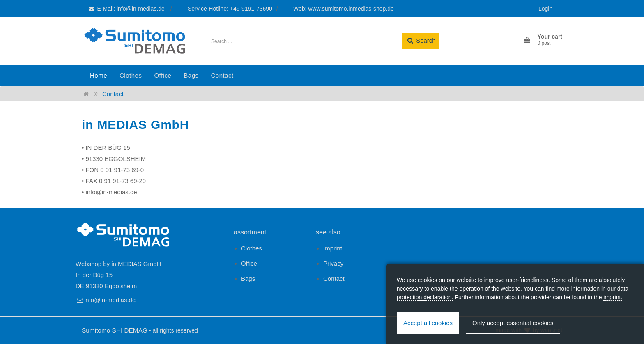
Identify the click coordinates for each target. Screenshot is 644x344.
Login (545, 9)
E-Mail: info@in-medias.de (127, 9)
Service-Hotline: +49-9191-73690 (230, 9)
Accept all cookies (428, 323)
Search (421, 40)
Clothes (131, 75)
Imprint (333, 248)
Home (99, 75)
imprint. (613, 297)
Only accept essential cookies (513, 323)
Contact (222, 75)
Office (163, 75)
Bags (191, 75)
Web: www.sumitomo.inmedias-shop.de (344, 9)
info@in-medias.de (106, 300)
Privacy (333, 263)
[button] (543, 40)
